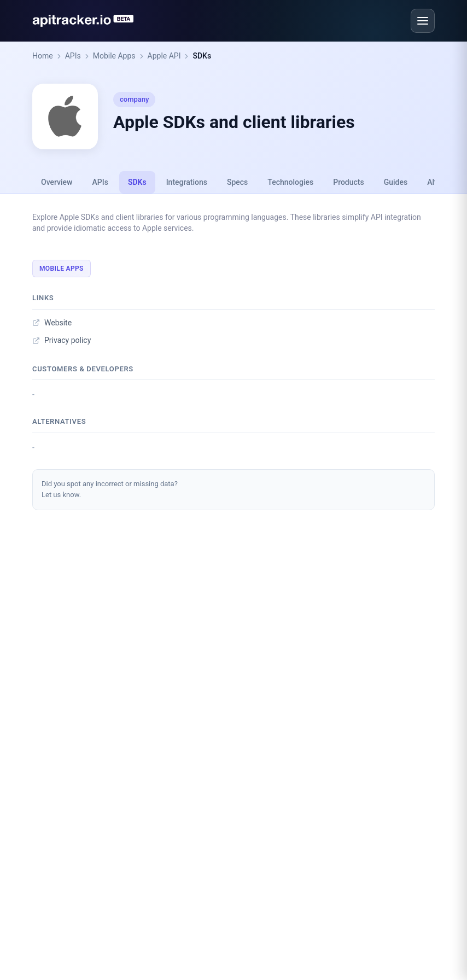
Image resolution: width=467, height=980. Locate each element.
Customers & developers (83, 369)
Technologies (290, 182)
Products (349, 182)
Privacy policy (62, 340)
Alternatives (59, 421)
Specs (237, 182)
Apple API (164, 56)
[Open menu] (423, 21)
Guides (396, 182)
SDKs (202, 56)
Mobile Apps (114, 56)
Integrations (187, 182)
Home (43, 56)
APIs (73, 56)
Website (52, 323)
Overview (57, 182)
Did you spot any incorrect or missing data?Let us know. (110, 489)
